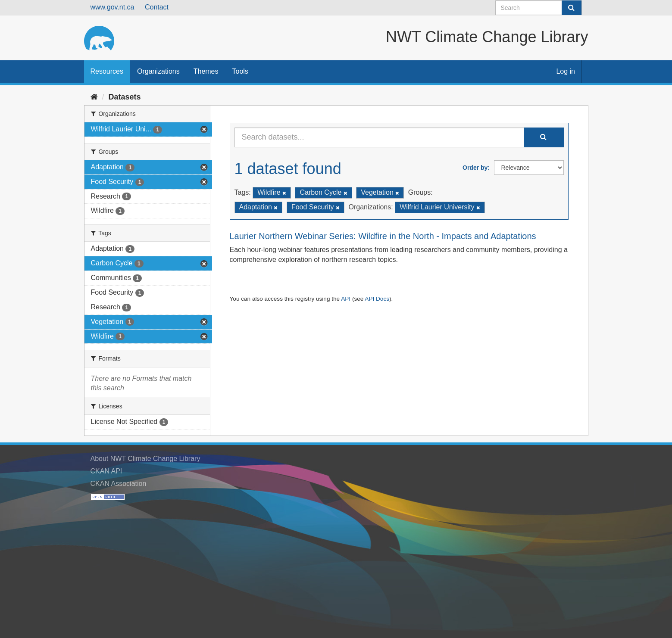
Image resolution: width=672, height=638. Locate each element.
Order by (475, 168)
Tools (240, 71)
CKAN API (106, 471)
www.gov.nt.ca (113, 7)
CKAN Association (119, 484)
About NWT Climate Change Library (145, 459)
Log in (566, 71)
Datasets (125, 97)
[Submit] (572, 8)
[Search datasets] (539, 8)
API (346, 299)
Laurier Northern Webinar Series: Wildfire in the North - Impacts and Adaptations (383, 236)
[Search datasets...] (379, 137)
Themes (206, 71)
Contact (157, 7)
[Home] (94, 97)
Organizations (158, 71)
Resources (107, 71)
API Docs (377, 299)
